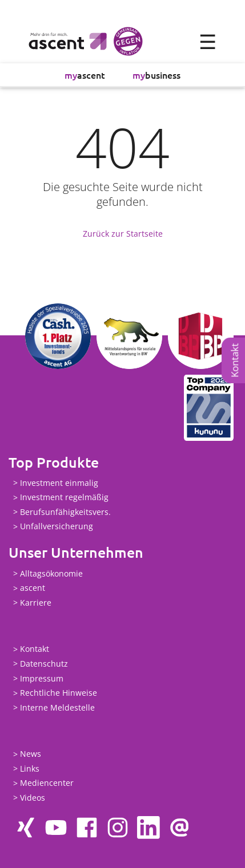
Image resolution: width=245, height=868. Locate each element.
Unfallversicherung (57, 527)
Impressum (42, 678)
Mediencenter (47, 783)
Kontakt (234, 360)
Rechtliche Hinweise (59, 693)
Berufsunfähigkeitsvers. (65, 512)
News (31, 754)
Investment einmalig (59, 483)
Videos (33, 798)
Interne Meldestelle (57, 707)
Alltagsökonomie (51, 573)
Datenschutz (44, 664)
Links (30, 768)
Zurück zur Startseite (123, 234)
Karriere (36, 603)
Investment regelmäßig (64, 498)
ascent (85, 75)
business (156, 75)
